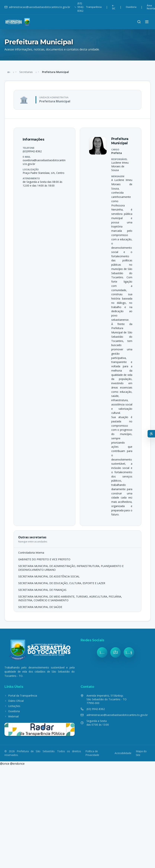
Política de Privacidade (92, 753)
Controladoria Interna (31, 553)
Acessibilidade (123, 753)
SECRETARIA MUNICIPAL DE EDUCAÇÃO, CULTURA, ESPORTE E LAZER (62, 583)
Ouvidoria (131, 7)
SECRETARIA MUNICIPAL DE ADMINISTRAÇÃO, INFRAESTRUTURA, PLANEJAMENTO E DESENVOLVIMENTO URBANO (71, 568)
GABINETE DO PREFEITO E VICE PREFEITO (44, 559)
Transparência (94, 7)
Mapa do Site (141, 753)
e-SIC (114, 7)
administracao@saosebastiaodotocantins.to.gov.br (37, 7)
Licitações (12, 706)
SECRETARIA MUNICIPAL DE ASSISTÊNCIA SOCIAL (49, 576)
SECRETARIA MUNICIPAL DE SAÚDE (40, 607)
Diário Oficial (14, 701)
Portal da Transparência (21, 696)
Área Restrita (151, 7)
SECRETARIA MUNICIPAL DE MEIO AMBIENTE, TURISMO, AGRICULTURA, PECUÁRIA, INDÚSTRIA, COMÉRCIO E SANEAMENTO (70, 598)
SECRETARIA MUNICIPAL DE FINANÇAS (42, 590)
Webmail (12, 716)
